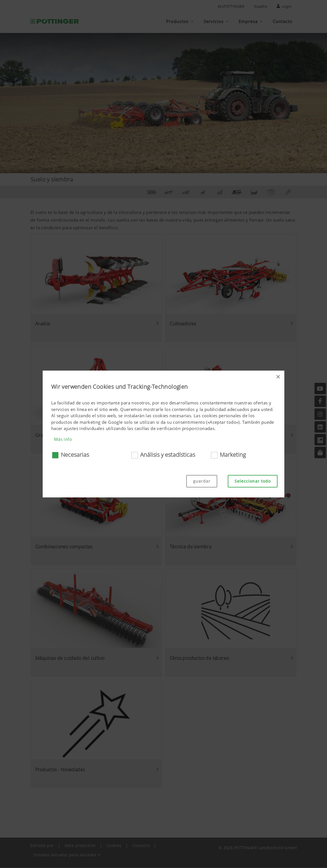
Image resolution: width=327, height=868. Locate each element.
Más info (63, 439)
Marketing (233, 455)
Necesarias (75, 455)
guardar (202, 481)
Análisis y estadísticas (168, 455)
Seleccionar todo (253, 481)
